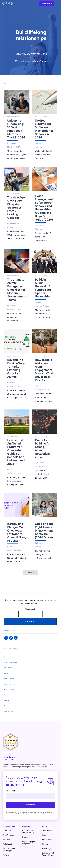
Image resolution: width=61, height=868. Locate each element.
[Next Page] (31, 572)
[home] (8, 3)
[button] (58, 3)
